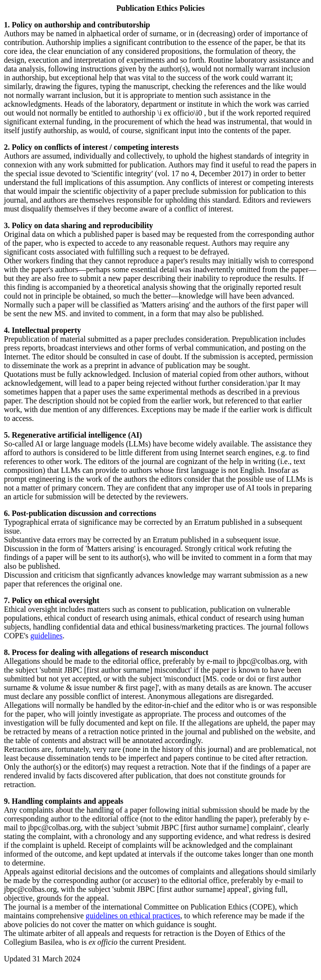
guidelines (46, 636)
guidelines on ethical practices (133, 916)
